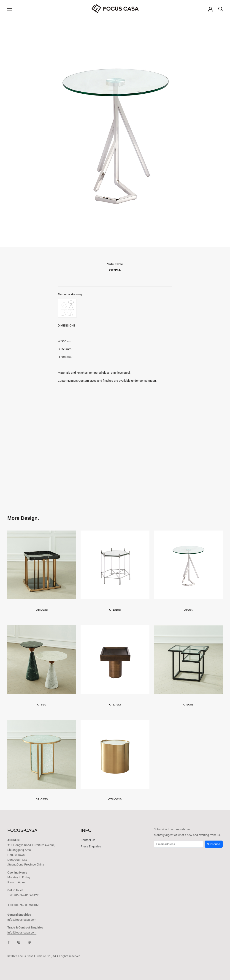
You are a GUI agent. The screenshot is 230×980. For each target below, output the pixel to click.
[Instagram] (19, 942)
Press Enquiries (91, 846)
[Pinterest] (29, 942)
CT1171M (115, 704)
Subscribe (214, 844)
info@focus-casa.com (22, 920)
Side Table (115, 264)
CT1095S (42, 799)
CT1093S (42, 609)
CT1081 (188, 704)
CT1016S (115, 609)
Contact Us (88, 840)
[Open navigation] (10, 9)
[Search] (221, 9)
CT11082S (115, 799)
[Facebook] (9, 942)
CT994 (188, 609)
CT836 (42, 704)
